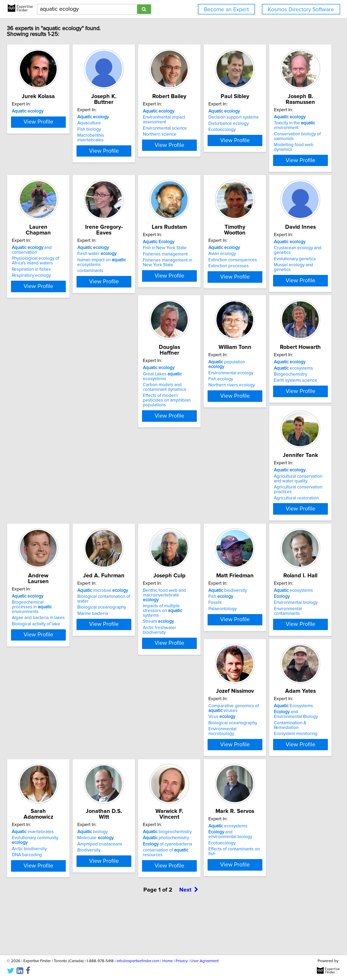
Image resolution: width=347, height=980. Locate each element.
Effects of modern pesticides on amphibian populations (210, 394)
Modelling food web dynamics (51, 271)
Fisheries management (280, 255)
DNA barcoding (115, 765)
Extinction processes (41, 387)
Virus (270, 631)
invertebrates (121, 747)
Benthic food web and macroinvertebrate (48, 623)
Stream (37, 642)
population (284, 369)
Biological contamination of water (290, 501)
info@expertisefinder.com (138, 961)
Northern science (195, 140)
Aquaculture (112, 123)
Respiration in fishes (119, 260)
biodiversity (119, 621)
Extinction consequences (45, 381)
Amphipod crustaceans (201, 759)
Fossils (107, 633)
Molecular (197, 753)
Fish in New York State (279, 249)
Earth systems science (43, 513)
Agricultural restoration (122, 520)
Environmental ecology (280, 375)
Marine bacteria (272, 513)
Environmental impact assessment (200, 125)
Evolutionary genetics (121, 381)
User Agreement (205, 961)
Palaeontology (114, 639)
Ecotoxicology (271, 135)
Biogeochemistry (38, 507)
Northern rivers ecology (280, 387)
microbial (282, 495)
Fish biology (112, 129)
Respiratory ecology (119, 266)
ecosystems (41, 501)
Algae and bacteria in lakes (205, 512)
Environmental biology (200, 633)
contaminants (191, 266)
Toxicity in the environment (42, 251)
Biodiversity (190, 765)
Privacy (182, 961)
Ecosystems (41, 747)
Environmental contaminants (206, 639)
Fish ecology (269, 381)
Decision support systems (282, 123)
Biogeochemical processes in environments (207, 503)
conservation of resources (290, 765)
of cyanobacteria (282, 759)
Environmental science (200, 134)
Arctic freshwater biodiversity (50, 648)
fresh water (198, 249)
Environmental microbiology (284, 644)
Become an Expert (226, 10)
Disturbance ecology (277, 129)
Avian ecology (35, 375)
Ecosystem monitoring (43, 770)
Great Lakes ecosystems (210, 375)
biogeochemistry (281, 747)
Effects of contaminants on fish (51, 896)
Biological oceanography (281, 507)
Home (167, 961)
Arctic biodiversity (117, 759)
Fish (112, 627)
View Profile (54, 156)
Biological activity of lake (203, 518)
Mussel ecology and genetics (128, 387)
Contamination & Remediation (50, 764)
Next (189, 935)
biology (194, 747)
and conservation (133, 243)
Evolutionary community (131, 753)
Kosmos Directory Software (301, 10)
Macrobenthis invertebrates (127, 135)
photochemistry (280, 753)
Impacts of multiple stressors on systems (52, 634)
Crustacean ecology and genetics (132, 375)
